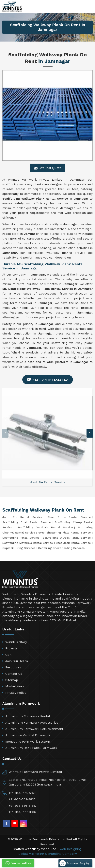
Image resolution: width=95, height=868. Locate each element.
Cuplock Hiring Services (19, 548)
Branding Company (62, 854)
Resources (13, 667)
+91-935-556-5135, (22, 806)
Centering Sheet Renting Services (61, 548)
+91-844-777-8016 (22, 812)
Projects (11, 648)
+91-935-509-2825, (23, 799)
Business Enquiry (74, 863)
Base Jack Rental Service (73, 543)
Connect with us (18, 863)
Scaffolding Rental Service (21, 538)
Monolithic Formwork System (28, 741)
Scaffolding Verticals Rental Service (45, 527)
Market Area (15, 686)
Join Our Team (17, 661)
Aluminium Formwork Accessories (32, 723)
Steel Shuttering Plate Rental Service (64, 533)
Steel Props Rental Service (69, 517)
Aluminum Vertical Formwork (28, 735)
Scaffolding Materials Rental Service (28, 543)
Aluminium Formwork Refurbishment (34, 729)
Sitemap (12, 680)
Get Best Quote (48, 168)
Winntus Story (16, 642)
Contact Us (14, 674)
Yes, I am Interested (48, 380)
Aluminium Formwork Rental (28, 716)
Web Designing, (71, 849)
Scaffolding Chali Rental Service (26, 522)
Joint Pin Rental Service (22, 517)
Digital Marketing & (33, 854)
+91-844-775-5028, (23, 793)
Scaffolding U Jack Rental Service (67, 538)
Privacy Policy (16, 693)
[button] (90, 433)
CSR (8, 655)
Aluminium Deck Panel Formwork (31, 748)
